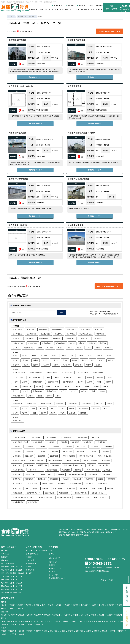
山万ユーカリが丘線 (92, 470)
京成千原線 (17, 474)
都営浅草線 (106, 461)
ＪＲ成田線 (17, 456)
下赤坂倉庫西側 (74, 86)
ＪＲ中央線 (42, 447)
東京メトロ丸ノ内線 (86, 456)
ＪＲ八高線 (94, 447)
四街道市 (83, 413)
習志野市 (96, 408)
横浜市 (4, 615)
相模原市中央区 (18, 343)
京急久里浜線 (58, 488)
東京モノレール (31, 474)
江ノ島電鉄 (60, 474)
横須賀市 (108, 348)
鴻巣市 (108, 382)
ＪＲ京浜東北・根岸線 (21, 442)
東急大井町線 (102, 484)
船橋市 (34, 413)
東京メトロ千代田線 (37, 461)
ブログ (75, 9)
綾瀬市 (82, 343)
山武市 (62, 408)
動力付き (29, 573)
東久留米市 (67, 365)
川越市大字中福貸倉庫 (18, 179)
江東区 (81, 356)
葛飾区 (64, 356)
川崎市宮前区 (98, 338)
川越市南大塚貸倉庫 (76, 40)
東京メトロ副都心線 (46, 497)
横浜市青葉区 (17, 329)
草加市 (67, 387)
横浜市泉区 (43, 329)
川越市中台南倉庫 (75, 225)
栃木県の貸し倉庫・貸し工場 (12, 583)
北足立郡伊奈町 (37, 382)
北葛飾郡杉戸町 (52, 382)
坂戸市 (39, 387)
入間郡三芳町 (68, 377)
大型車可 (29, 557)
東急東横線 (61, 484)
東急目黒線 (89, 484)
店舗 (50, 550)
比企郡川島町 (38, 391)
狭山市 (48, 387)
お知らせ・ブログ (55, 568)
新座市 (106, 387)
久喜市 (90, 382)
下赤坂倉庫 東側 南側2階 (21, 86)
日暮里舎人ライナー (98, 493)
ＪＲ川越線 (63, 442)
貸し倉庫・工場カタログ (61, 9)
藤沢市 (79, 348)
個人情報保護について (57, 578)
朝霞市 (57, 377)
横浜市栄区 (99, 329)
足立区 (15, 356)
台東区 (36, 360)
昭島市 (101, 360)
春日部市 (100, 377)
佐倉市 (53, 408)
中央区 (45, 360)
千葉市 (4, 631)
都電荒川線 (55, 465)
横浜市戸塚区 (45, 334)
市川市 (110, 404)
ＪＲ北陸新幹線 (18, 502)
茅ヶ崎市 (50, 348)
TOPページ (53, 562)
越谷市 (15, 387)
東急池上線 (17, 488)
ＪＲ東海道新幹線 (19, 437)
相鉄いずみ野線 (97, 488)
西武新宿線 (42, 456)
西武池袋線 (29, 456)
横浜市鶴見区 (31, 334)
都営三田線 (17, 465)
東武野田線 (29, 479)
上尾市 (47, 377)
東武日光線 (106, 474)
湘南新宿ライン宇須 (64, 497)
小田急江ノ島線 (48, 484)
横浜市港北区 (86, 329)
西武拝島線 (54, 456)
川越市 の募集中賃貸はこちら (110, 31)
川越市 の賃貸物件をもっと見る (109, 286)
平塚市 (70, 348)
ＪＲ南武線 (75, 442)
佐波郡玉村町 (17, 421)
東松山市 (25, 391)
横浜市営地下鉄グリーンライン (23, 497)
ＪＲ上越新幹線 (51, 437)
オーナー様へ (96, 9)
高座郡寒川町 (28, 348)
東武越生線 (54, 479)
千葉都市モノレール (35, 470)
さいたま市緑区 (98, 373)
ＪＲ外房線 (80, 451)
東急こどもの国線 (31, 488)
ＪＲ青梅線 (68, 447)
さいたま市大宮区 (36, 373)
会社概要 (84, 9)
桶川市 (90, 377)
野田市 (15, 413)
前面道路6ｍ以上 (32, 554)
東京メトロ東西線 (19, 461)
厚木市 (72, 343)
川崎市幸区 (57, 338)
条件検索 (32, 9)
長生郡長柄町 (83, 408)
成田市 (106, 408)
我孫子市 (99, 404)
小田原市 (16, 348)
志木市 (57, 387)
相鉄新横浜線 (33, 502)
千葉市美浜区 (73, 404)
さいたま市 (6, 621)
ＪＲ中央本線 (55, 447)
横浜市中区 (58, 334)
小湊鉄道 (107, 470)
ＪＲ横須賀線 (37, 442)
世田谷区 (25, 360)
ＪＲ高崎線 (29, 451)
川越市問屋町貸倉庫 (17, 40)
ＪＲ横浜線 (17, 447)
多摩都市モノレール (34, 493)
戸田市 (96, 387)
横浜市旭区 (31, 329)
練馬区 (75, 360)
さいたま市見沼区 (34, 377)
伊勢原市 (92, 343)
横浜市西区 (71, 334)
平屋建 (28, 567)
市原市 (15, 408)
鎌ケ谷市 (43, 408)
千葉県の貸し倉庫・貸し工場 (12, 576)
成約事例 (52, 572)
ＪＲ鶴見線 (88, 442)
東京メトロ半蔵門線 (90, 461)
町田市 (98, 365)
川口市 (15, 382)
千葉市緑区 (60, 404)
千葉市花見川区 (46, 404)
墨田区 (15, 360)
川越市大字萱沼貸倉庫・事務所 (81, 133)
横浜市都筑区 (17, 334)
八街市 (62, 413)
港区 (93, 360)
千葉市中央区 (31, 404)
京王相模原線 (17, 484)
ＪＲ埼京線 (51, 442)
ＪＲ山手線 (95, 437)
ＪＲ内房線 (93, 451)
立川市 (26, 365)
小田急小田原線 (32, 484)
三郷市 (93, 391)
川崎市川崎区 (44, 338)
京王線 (101, 479)
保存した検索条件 (96, 5)
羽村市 (56, 365)
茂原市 (53, 413)
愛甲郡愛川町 (61, 343)
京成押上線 (77, 479)
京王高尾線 (111, 479)
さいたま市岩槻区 (19, 373)
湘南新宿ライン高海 (82, 497)
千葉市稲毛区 (17, 404)
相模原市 (21, 615)
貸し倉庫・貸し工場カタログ (12, 592)
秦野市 (60, 348)
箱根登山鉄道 (104, 465)
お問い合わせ (111, 8)
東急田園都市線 (75, 484)
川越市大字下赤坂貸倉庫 (78, 179)
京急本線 (45, 488)
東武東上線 (42, 479)
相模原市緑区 (33, 343)
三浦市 (88, 348)
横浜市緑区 (100, 334)
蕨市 (58, 396)
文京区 (84, 360)
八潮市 (31, 396)
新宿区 (109, 356)
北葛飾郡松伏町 (68, 382)
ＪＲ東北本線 (107, 447)
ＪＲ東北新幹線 (35, 437)
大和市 (98, 348)
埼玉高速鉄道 (64, 493)
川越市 (25, 382)
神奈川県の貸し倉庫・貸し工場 (13, 573)
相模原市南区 (47, 343)
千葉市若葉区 (87, 404)
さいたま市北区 (52, 373)
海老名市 (103, 343)
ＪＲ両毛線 (42, 451)
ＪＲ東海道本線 (81, 437)
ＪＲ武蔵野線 (101, 442)
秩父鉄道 (92, 465)
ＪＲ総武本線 (67, 451)
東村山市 (78, 365)
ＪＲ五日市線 (81, 447)
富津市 (25, 413)
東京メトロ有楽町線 (55, 461)
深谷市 (63, 391)
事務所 (51, 554)
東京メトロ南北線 (73, 461)
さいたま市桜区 (67, 373)
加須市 (110, 377)
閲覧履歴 (69, 5)
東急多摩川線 (50, 493)
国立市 (111, 360)
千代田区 (55, 360)
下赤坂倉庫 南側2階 (18, 225)
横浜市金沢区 (72, 329)
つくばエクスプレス (80, 493)
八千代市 (72, 413)
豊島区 (65, 360)
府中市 (88, 365)
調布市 (36, 365)
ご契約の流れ (43, 9)
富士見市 (73, 391)
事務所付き (30, 570)
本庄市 (84, 391)
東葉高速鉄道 (17, 493)
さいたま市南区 (18, 377)
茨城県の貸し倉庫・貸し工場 (12, 586)
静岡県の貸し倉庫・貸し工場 (12, 589)
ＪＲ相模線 (29, 447)
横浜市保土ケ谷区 (86, 334)
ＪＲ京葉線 (105, 451)
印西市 (25, 408)
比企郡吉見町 (52, 391)
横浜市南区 (17, 338)
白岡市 (102, 391)
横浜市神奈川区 (57, 329)
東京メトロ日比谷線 (105, 456)
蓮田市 (15, 391)
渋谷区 (100, 356)
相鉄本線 (110, 488)
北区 (72, 356)
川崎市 (12, 615)
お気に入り (57, 5)
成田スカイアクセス (101, 497)
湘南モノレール (46, 474)
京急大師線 (83, 488)
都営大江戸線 (42, 465)
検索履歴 (81, 5)
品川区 (90, 356)
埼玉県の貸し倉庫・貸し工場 (12, 570)
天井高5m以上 (31, 563)
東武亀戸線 (17, 479)
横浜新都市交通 (52, 470)
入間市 (80, 377)
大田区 (54, 356)
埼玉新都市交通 (18, 470)
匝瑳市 (72, 408)
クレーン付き (31, 560)
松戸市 (43, 413)
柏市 (33, 408)
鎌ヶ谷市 (53, 631)
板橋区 (34, 356)
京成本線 (66, 479)
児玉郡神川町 (27, 387)
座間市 (40, 348)
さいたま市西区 (83, 373)
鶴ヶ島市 (77, 387)
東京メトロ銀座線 (69, 456)
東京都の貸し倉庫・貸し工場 (12, 567)
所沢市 (87, 387)
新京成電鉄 (66, 470)
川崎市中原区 (84, 338)
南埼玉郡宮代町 (18, 396)
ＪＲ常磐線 (17, 451)
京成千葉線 (90, 479)
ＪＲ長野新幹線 (66, 437)
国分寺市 (16, 365)
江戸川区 (44, 356)
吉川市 (40, 396)
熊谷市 (99, 382)
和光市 (49, 396)
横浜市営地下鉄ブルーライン (74, 465)
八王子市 (46, 365)
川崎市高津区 (70, 338)
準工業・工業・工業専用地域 (36, 550)
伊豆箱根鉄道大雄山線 (76, 474)
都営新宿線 (29, 465)
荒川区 (25, 356)
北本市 (80, 382)
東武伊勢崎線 (93, 474)
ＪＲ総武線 (54, 451)
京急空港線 (71, 488)
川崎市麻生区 (30, 338)
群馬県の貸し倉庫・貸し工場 (12, 580)
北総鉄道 (78, 470)
